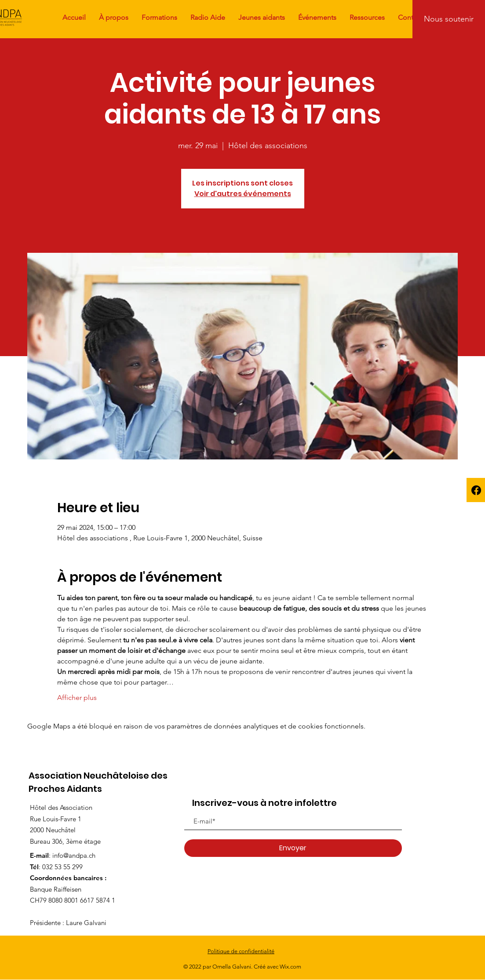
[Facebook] (476, 490)
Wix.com (290, 967)
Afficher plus (77, 698)
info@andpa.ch (74, 855)
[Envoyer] (293, 848)
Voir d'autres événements (243, 194)
